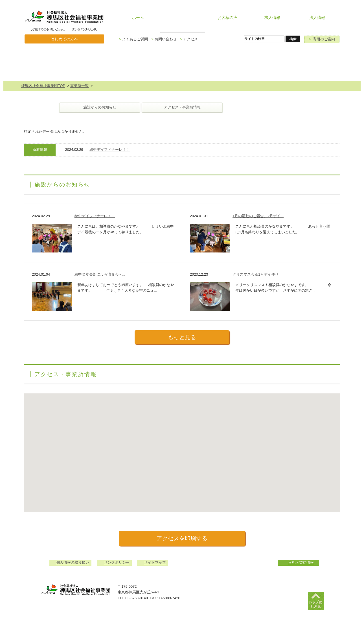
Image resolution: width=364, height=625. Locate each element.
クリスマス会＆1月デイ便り (256, 274)
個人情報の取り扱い (73, 562)
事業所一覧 (79, 86)
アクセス (189, 39)
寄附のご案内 (322, 39)
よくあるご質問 (133, 39)
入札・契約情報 (301, 562)
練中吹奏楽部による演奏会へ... (100, 274)
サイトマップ (155, 562)
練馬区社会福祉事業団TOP (43, 86)
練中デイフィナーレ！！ (110, 150)
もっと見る (182, 337)
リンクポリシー (117, 562)
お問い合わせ (164, 39)
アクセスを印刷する (182, 538)
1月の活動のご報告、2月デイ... (258, 216)
